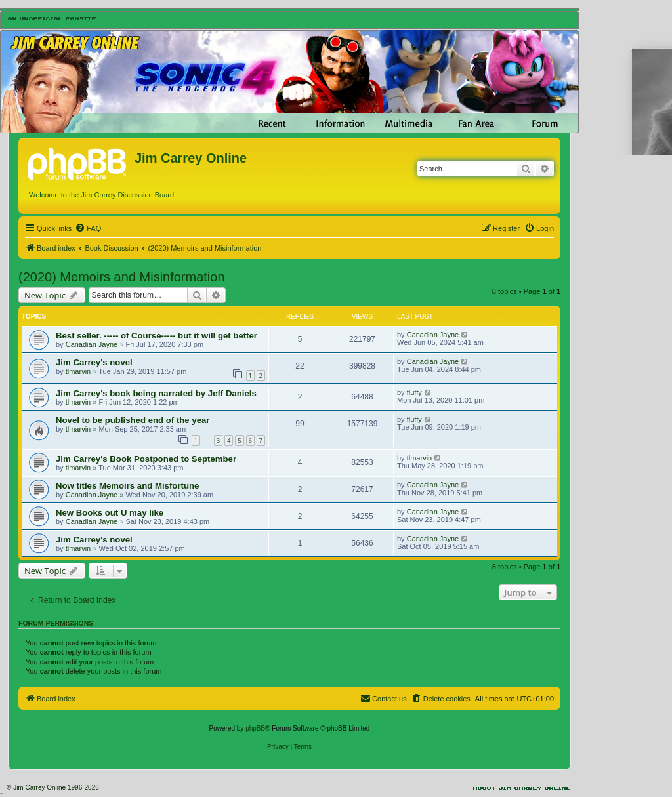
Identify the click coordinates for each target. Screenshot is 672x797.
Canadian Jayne (92, 344)
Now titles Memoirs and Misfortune (127, 486)
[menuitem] (88, 228)
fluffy (414, 392)
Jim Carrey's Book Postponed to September (146, 459)
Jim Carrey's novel (94, 362)
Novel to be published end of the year (133, 420)
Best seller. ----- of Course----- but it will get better (157, 336)
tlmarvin (78, 371)
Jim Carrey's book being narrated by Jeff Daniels (156, 393)
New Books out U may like (110, 513)
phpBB (255, 728)
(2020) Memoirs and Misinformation (122, 277)
